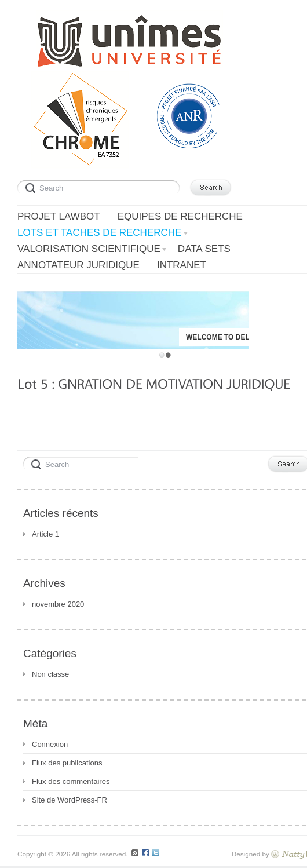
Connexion (50, 744)
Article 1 (45, 534)
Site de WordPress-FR (70, 800)
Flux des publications (67, 763)
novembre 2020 (58, 604)
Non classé (50, 674)
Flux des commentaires (71, 781)
